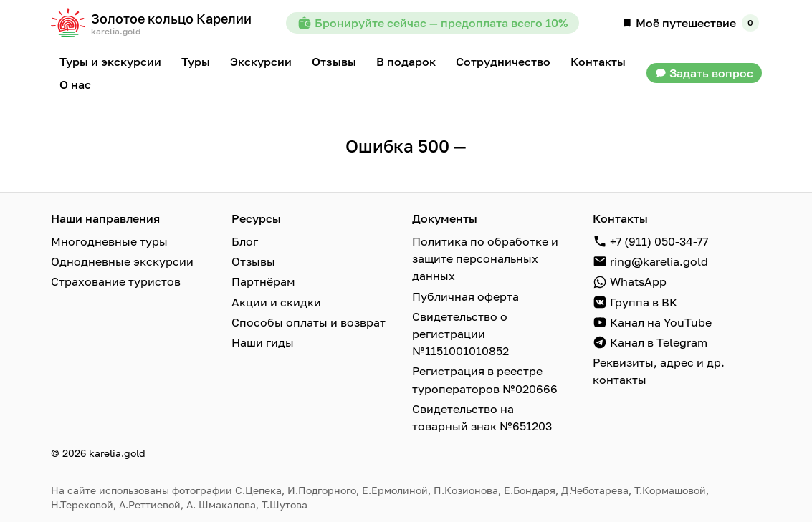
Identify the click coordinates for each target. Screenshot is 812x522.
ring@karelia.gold (659, 261)
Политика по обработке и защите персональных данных (485, 258)
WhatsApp (638, 281)
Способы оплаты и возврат (309, 322)
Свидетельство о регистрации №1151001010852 (460, 333)
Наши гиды (263, 342)
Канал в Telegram (659, 342)
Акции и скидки (276, 301)
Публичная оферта (465, 296)
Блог (245, 241)
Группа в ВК (644, 301)
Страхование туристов (116, 281)
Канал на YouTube (661, 322)
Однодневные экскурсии (122, 261)
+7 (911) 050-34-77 (659, 241)
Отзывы (253, 261)
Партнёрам (263, 281)
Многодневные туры (109, 241)
